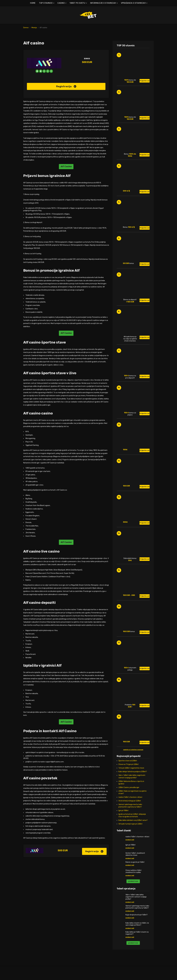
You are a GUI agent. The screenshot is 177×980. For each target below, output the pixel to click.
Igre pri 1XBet (123, 819)
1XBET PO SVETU (77, 3)
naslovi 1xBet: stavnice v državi (130, 805)
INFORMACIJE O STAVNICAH (103, 3)
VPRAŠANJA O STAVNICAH (133, 3)
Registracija (66, 94)
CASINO (61, 3)
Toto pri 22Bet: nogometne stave (131, 776)
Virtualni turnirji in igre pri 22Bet (130, 832)
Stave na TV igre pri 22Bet (129, 772)
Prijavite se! (145, 89)
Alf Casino (66, 175)
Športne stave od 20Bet (128, 769)
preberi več (130, 848)
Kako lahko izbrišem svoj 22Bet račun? (133, 828)
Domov (26, 28)
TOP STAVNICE (46, 3)
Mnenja (34, 28)
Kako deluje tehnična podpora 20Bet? (133, 780)
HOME (33, 3)
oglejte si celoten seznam (133, 758)
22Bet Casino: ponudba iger (129, 796)
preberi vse (133, 889)
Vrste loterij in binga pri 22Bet (130, 809)
